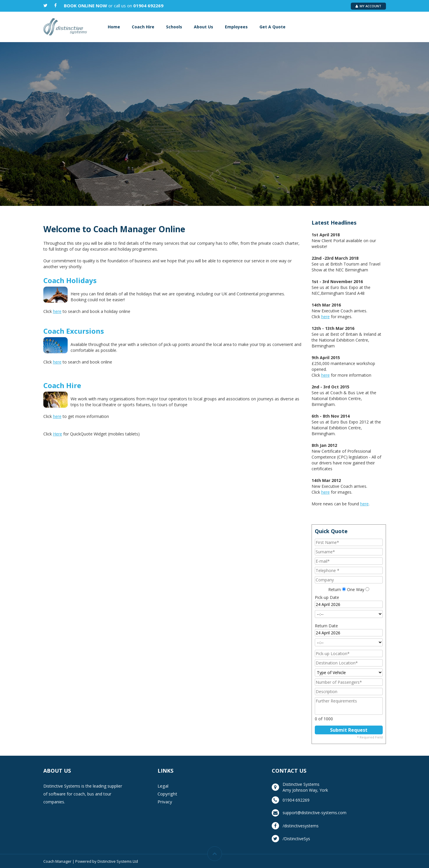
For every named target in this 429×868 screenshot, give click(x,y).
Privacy (165, 802)
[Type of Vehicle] (349, 672)
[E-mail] (349, 561)
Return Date (326, 626)
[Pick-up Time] (349, 614)
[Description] (349, 692)
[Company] (349, 580)
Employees (236, 27)
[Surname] (349, 552)
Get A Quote (272, 27)
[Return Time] (349, 642)
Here (58, 434)
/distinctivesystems (301, 826)
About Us (204, 27)
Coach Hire (143, 27)
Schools (174, 27)
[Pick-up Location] (349, 653)
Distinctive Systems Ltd (118, 861)
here (57, 311)
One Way (356, 589)
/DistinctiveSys (296, 839)
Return (335, 589)
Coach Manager (57, 861)
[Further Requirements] (349, 706)
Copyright (167, 794)
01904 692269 (148, 6)
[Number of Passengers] (349, 682)
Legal (163, 786)
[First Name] (349, 542)
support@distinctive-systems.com (315, 813)
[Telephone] (349, 570)
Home (114, 27)
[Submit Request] (349, 730)
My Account (368, 6)
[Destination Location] (349, 663)
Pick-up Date (327, 597)
